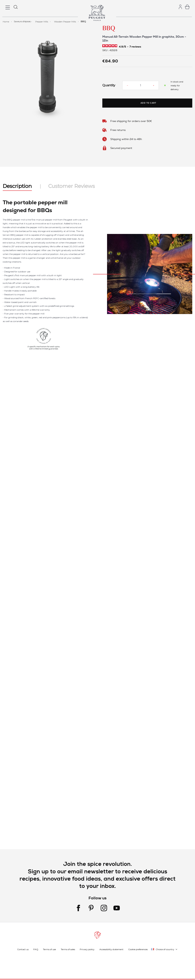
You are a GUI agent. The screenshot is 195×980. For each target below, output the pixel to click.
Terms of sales (68, 949)
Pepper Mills (42, 21)
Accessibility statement (111, 949)
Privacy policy (87, 949)
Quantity (109, 85)
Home (6, 21)
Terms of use (49, 949)
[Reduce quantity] (127, 85)
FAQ (36, 949)
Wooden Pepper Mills (65, 21)
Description (17, 186)
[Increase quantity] (154, 85)
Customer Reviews (72, 186)
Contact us (23, 949)
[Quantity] (140, 85)
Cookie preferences (138, 949)
